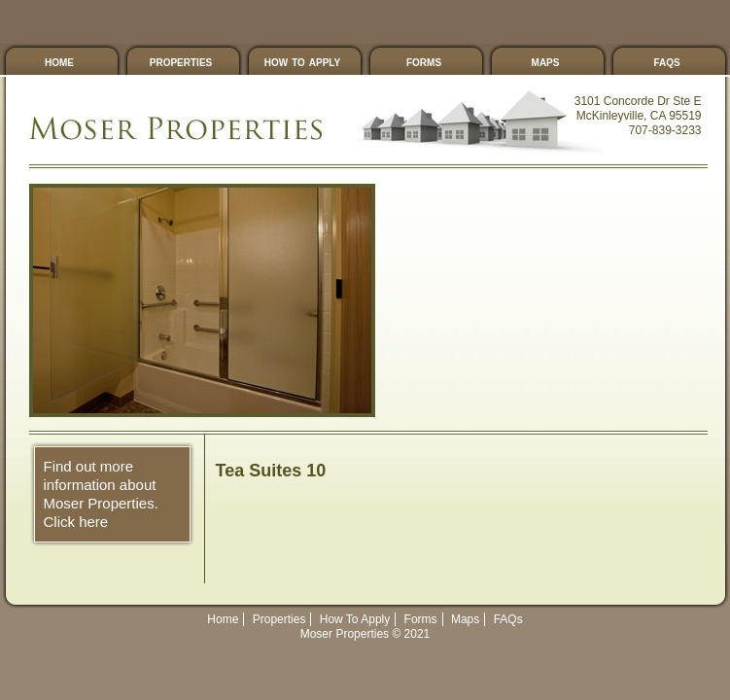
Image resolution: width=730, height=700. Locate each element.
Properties (181, 61)
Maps (546, 61)
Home (223, 619)
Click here (76, 522)
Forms (424, 61)
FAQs (666, 61)
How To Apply (302, 61)
